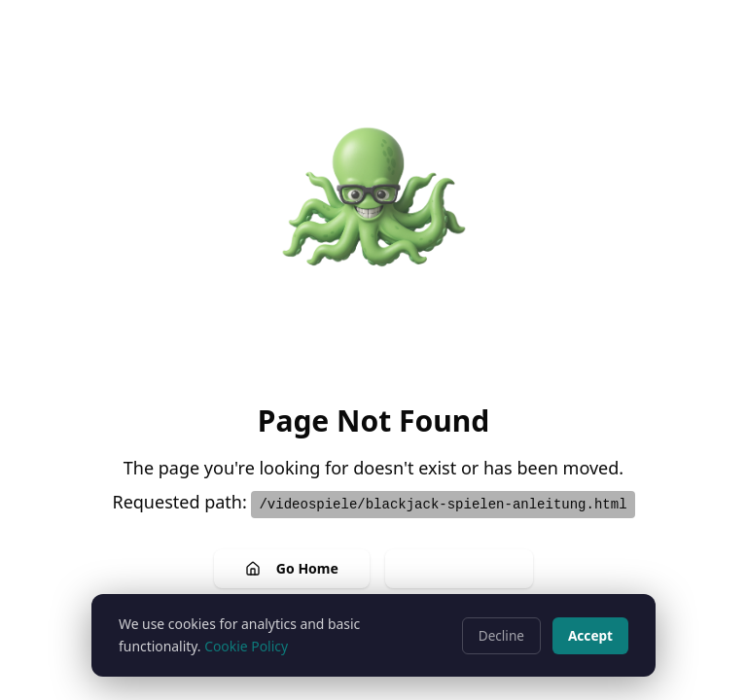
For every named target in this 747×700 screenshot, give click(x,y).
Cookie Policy (246, 646)
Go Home (292, 568)
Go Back (459, 568)
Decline (501, 635)
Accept (590, 635)
